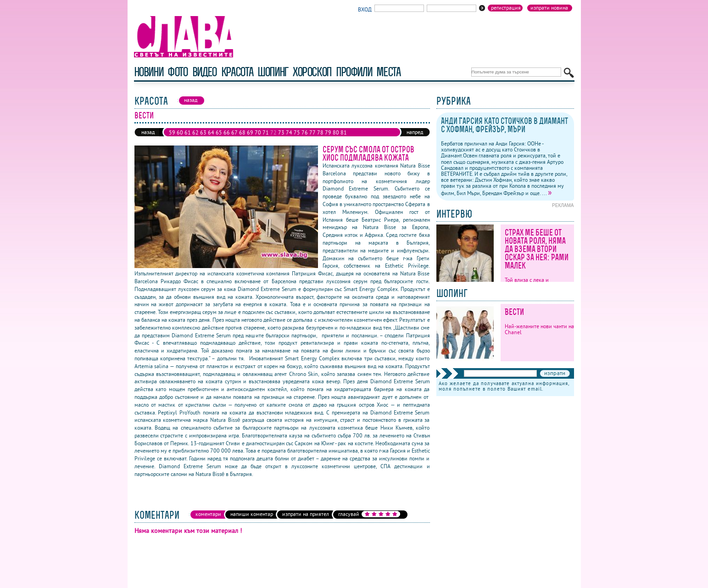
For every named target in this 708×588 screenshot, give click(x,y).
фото (178, 72)
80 (336, 132)
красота (237, 72)
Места (388, 72)
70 (258, 132)
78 (320, 132)
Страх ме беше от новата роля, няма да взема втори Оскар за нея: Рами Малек (537, 249)
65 (219, 132)
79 (328, 132)
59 (172, 132)
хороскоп (312, 72)
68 (242, 132)
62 (195, 132)
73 (281, 132)
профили (354, 72)
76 (305, 132)
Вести (514, 312)
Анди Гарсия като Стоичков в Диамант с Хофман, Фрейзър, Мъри (505, 125)
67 (234, 132)
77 (312, 132)
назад (148, 132)
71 (266, 132)
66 (227, 132)
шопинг (273, 72)
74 (289, 132)
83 (180, 140)
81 (344, 132)
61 (188, 132)
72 (273, 132)
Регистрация (506, 8)
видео (204, 72)
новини (149, 72)
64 (211, 132)
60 (180, 132)
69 (250, 132)
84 (188, 140)
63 (203, 132)
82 (172, 140)
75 (297, 132)
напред (415, 132)
